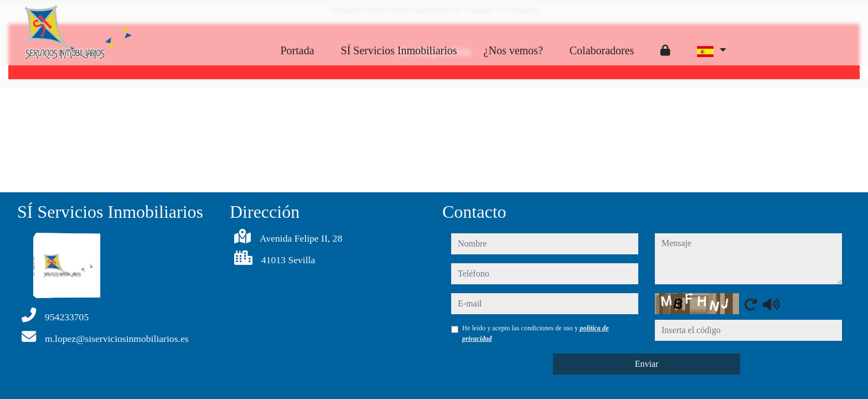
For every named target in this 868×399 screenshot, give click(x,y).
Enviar (647, 364)
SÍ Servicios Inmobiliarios (399, 50)
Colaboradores (602, 50)
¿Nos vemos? (513, 50)
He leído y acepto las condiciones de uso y (536, 333)
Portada (297, 50)
